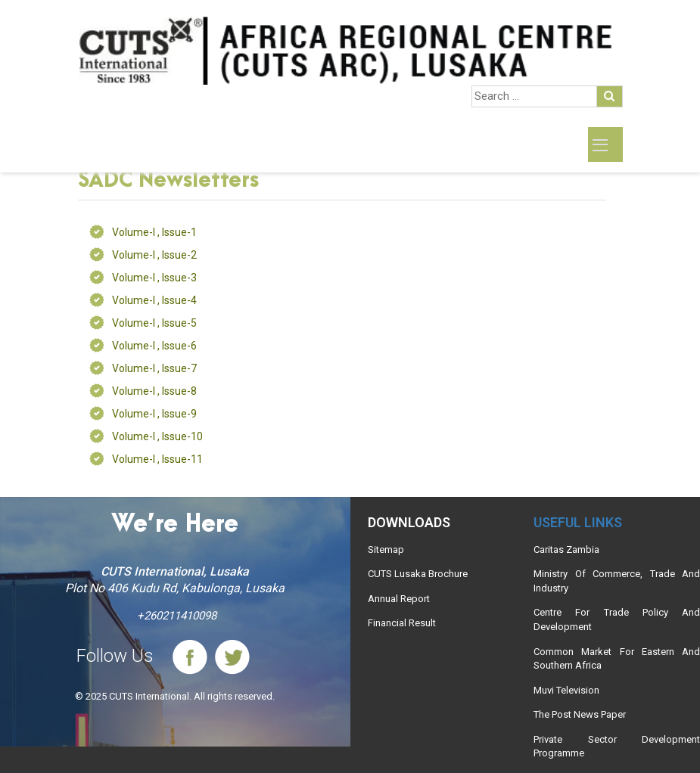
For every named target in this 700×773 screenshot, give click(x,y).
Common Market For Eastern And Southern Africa (617, 659)
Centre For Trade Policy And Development (617, 619)
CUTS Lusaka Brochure (418, 574)
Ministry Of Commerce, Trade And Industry (617, 581)
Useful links (578, 522)
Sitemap (386, 549)
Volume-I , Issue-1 (154, 232)
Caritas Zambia (566, 549)
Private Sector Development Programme (617, 747)
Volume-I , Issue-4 (154, 300)
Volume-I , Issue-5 (154, 323)
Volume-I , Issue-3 (154, 278)
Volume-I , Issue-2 (154, 255)
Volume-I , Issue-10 (157, 436)
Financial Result (402, 623)
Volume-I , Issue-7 (154, 368)
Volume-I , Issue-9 (154, 414)
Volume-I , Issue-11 (157, 459)
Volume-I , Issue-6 (154, 346)
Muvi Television (566, 690)
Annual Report (399, 599)
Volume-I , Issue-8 (154, 391)
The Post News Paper (580, 714)
